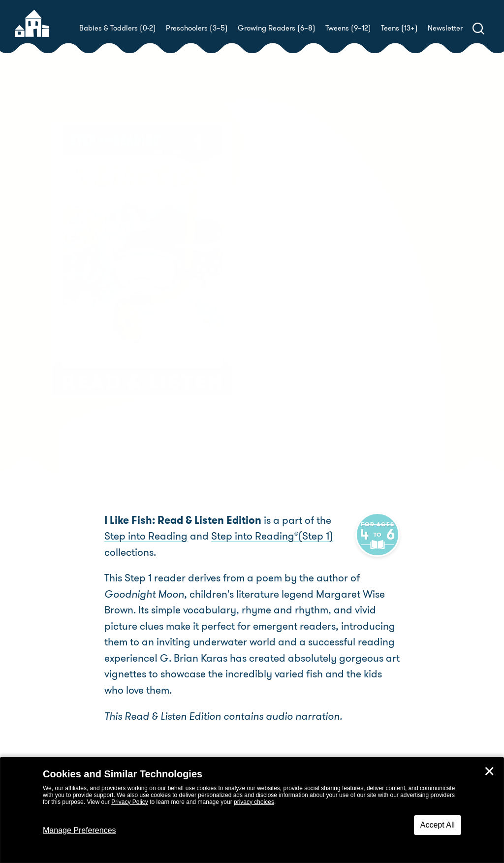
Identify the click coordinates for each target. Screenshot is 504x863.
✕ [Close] (489, 771)
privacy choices (254, 802)
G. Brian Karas (293, 295)
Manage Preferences (79, 830)
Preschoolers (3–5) (197, 28)
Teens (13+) (399, 28)
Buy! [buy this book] (284, 329)
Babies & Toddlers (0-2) (118, 28)
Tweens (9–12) (348, 28)
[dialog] (252, 810)
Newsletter (445, 28)
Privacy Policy (130, 802)
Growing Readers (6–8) (277, 28)
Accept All (438, 825)
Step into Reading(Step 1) (249, 537)
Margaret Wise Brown (342, 283)
